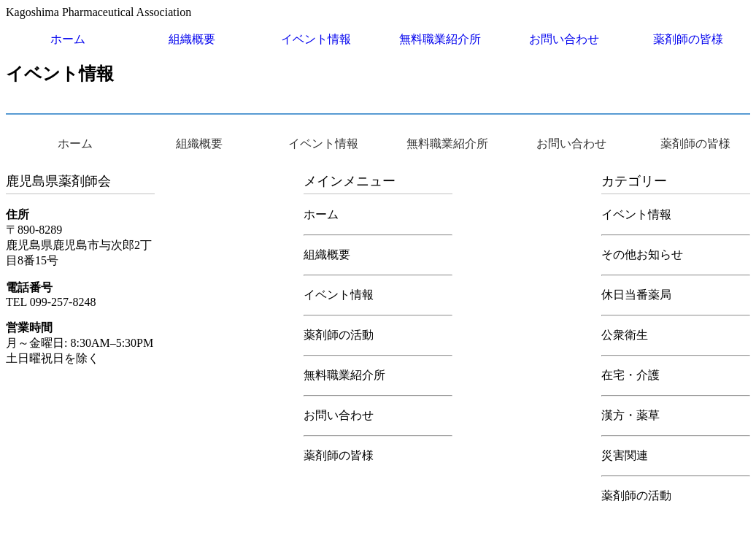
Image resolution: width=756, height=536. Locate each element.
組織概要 (192, 39)
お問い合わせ (564, 39)
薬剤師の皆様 (688, 39)
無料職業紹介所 (440, 39)
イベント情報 (316, 39)
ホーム (68, 39)
